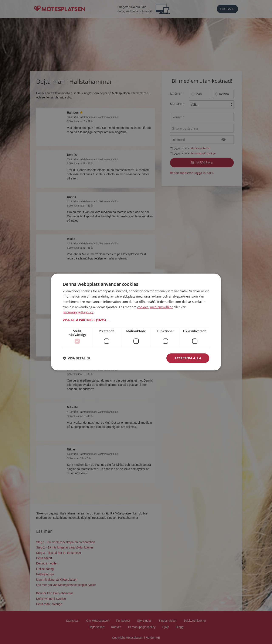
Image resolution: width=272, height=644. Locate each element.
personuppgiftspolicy (78, 312)
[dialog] (136, 322)
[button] (136, 320)
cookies (143, 307)
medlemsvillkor (161, 307)
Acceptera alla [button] (188, 358)
